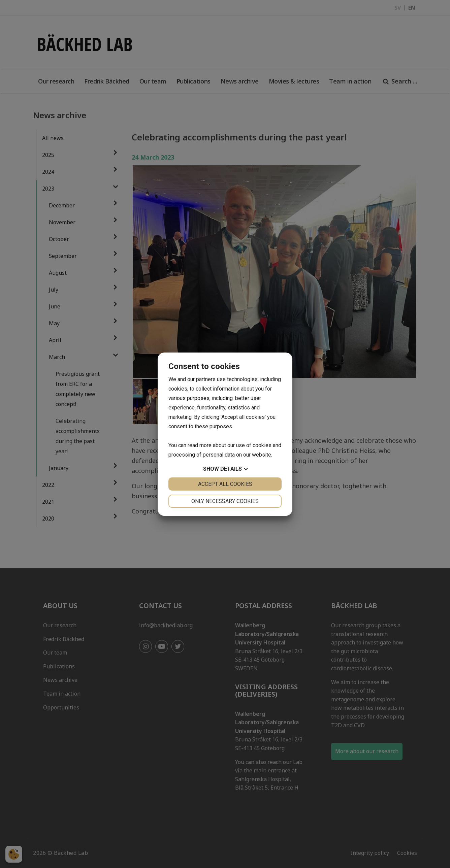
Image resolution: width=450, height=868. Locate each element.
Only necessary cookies (225, 501)
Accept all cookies (225, 484)
